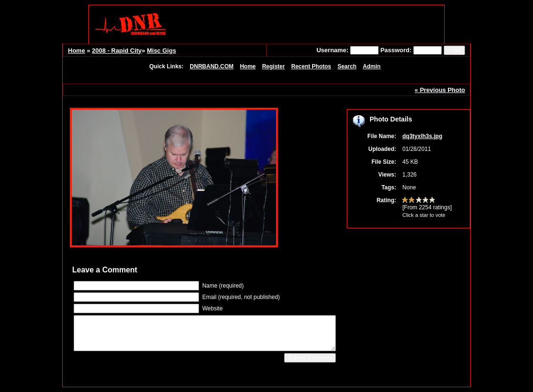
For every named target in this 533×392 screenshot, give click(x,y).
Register (274, 66)
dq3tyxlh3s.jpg (422, 136)
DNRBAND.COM (212, 66)
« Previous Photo (440, 90)
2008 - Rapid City (117, 51)
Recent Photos (311, 66)
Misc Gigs (161, 51)
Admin (372, 66)
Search (347, 66)
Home (76, 51)
